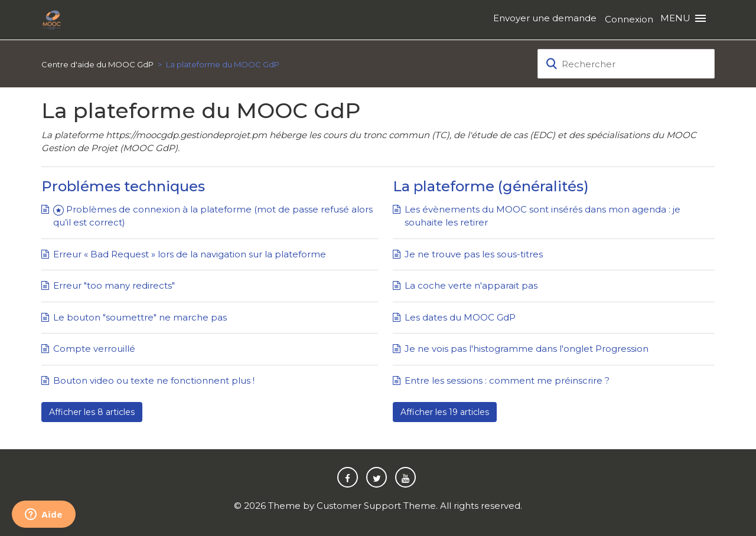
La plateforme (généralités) (491, 186)
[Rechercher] (626, 64)
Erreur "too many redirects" (114, 285)
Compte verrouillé (94, 349)
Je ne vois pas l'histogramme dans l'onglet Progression (527, 349)
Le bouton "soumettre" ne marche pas (140, 317)
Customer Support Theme (376, 506)
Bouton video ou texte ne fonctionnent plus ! (154, 380)
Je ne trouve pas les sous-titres (474, 254)
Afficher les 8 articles (92, 412)
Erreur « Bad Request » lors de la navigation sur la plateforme (190, 254)
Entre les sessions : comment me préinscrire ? (507, 380)
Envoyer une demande (545, 18)
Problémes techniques (123, 186)
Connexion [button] (629, 19)
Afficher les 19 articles (445, 412)
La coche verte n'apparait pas (471, 285)
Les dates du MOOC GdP (460, 317)
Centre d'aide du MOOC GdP (97, 64)
